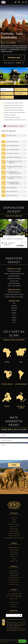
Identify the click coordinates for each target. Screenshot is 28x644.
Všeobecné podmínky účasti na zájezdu (14, 538)
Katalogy (14, 522)
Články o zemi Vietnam (14, 286)
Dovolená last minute (14, 580)
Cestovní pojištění (14, 529)
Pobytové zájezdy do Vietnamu (14, 297)
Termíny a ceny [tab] (19, 90)
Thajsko (14, 318)
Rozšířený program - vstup (14, 126)
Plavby (14, 559)
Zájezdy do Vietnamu (14, 292)
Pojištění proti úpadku (14, 524)
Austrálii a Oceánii (14, 626)
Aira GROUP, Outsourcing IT (22, 642)
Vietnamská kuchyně (14, 283)
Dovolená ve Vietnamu (14, 271)
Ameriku (10, 624)
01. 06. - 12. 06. (8, 243)
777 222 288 (17, 596)
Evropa (7, 406)
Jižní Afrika (14, 308)
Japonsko (14, 306)
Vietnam (14, 320)
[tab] (14, 136)
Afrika (7, 362)
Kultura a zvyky (14, 281)
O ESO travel (14, 518)
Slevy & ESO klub (14, 527)
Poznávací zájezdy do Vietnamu (14, 294)
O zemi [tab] (3, 97)
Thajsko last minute (14, 584)
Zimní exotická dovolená (14, 578)
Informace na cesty (14, 531)
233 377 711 (17, 594)
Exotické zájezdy (14, 575)
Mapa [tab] (3, 93)
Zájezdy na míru (14, 557)
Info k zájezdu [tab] (19, 93)
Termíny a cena (14, 58)
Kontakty (14, 520)
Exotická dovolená (14, 571)
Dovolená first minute (14, 573)
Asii (8, 626)
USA (14, 322)
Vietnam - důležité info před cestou (14, 274)
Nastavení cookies (4, 642)
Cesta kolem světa (14, 554)
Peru (14, 315)
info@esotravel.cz (14, 599)
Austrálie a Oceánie (21, 407)
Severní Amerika (7, 384)
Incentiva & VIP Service (14, 536)
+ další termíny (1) (7, 245)
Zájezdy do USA (14, 561)
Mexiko (14, 310)
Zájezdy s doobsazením (14, 533)
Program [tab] (3, 90)
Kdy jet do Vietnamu (14, 276)
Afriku (15, 629)
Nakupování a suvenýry (14, 278)
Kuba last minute (14, 582)
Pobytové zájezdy (14, 552)
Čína (14, 303)
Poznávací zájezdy (14, 550)
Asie (21, 362)
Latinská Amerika (21, 384)
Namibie (14, 313)
